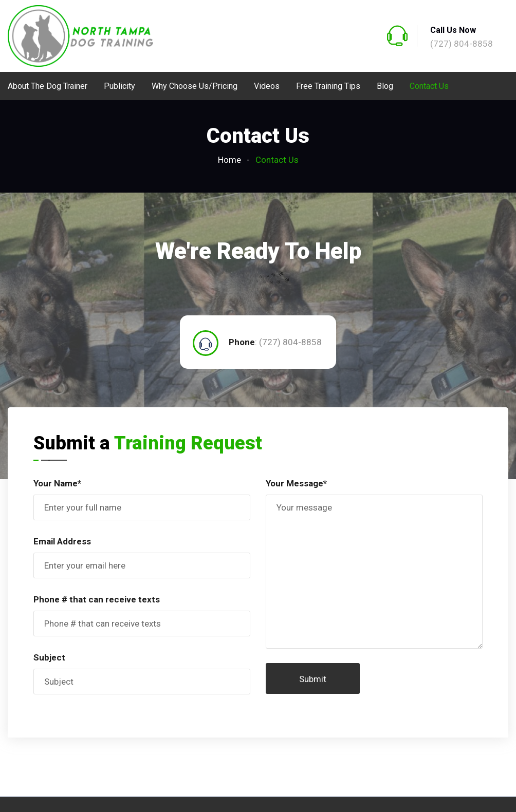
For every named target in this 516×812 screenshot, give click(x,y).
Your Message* (296, 483)
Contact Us (429, 86)
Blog (385, 86)
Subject (49, 657)
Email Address (62, 541)
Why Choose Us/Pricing (195, 86)
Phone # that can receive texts (97, 599)
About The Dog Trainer (48, 86)
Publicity (119, 86)
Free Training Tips (328, 86)
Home (229, 160)
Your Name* (57, 483)
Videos (267, 86)
